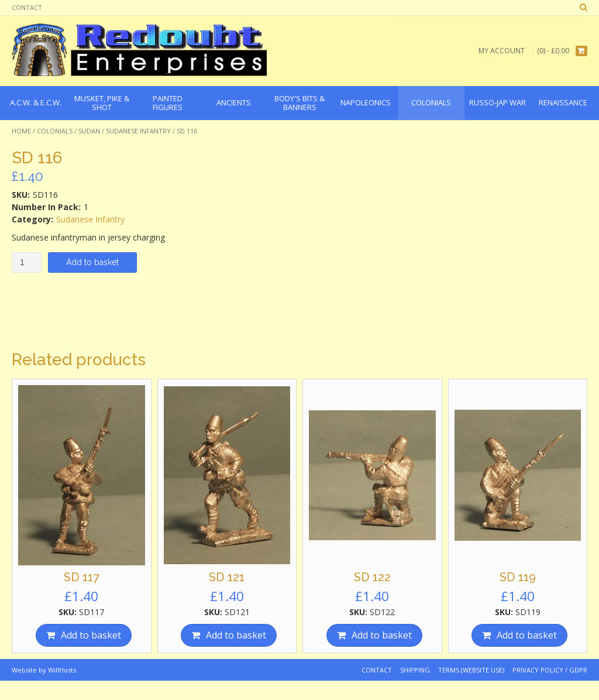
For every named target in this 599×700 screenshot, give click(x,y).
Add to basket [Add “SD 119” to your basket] (527, 635)
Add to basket (92, 262)
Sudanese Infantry (138, 131)
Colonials (55, 131)
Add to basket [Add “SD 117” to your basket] (91, 635)
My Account (502, 51)
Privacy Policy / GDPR (550, 670)
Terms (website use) (471, 670)
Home (21, 131)
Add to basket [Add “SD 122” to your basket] (382, 635)
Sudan (89, 131)
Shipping (415, 670)
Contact (27, 7)
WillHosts (62, 670)
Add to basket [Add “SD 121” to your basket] (236, 635)
